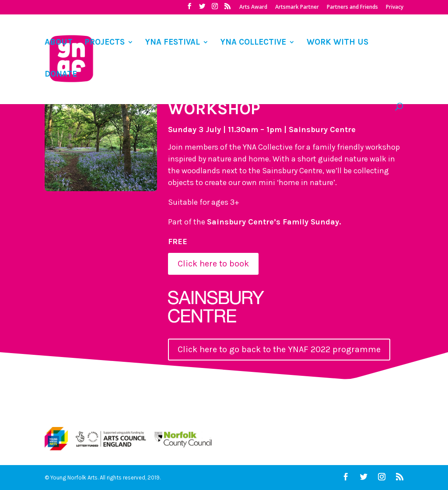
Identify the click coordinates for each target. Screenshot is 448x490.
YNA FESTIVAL (173, 43)
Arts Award (253, 7)
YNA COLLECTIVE (253, 43)
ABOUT (59, 43)
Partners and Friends (352, 7)
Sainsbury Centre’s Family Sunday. (274, 222)
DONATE (61, 75)
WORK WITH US (338, 43)
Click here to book (213, 264)
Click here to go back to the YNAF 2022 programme (279, 349)
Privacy (395, 7)
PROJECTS (105, 43)
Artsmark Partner (297, 7)
